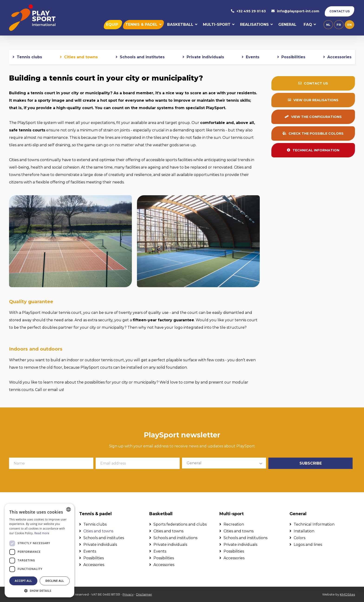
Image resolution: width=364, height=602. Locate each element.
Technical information (313, 150)
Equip (112, 25)
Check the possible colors (313, 134)
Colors (299, 538)
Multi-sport (217, 25)
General (287, 25)
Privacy (128, 594)
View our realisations (313, 100)
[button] (39, 591)
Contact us (340, 11)
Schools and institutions (175, 538)
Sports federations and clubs (180, 524)
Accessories (339, 57)
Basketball (180, 25)
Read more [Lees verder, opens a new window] (42, 533)
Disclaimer (144, 594)
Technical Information (314, 524)
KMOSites (347, 594)
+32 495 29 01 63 (248, 11)
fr (339, 25)
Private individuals (205, 57)
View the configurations (313, 117)
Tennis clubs (29, 57)
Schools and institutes (142, 57)
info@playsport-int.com (295, 11)
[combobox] (68, 509)
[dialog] (39, 550)
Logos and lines (308, 545)
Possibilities (293, 57)
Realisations (254, 25)
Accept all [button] (23, 581)
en (349, 25)
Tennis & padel (141, 25)
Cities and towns (81, 57)
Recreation (234, 524)
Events (253, 57)
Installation (304, 531)
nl (328, 25)
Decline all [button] (55, 581)
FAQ (308, 25)
